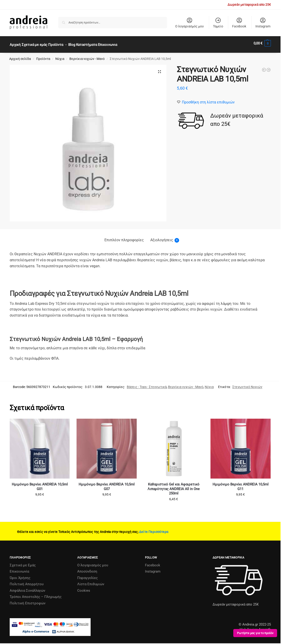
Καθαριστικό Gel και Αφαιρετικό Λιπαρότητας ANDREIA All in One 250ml (174, 486)
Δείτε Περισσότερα (154, 529)
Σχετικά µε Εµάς (23, 563)
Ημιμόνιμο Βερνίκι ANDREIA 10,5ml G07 (107, 484)
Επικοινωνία (19, 569)
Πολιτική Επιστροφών (28, 601)
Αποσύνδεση (87, 569)
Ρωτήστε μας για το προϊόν (255, 633)
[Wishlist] (208, 99)
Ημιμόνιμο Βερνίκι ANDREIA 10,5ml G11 (241, 484)
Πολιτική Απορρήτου (27, 582)
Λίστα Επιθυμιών (91, 582)
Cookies (84, 588)
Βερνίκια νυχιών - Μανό (87, 56)
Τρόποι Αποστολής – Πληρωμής (36, 594)
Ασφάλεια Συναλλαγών (27, 588)
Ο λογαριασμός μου (189, 23)
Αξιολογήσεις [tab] (165, 238)
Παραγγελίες (87, 575)
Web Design (249, 627)
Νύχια (60, 56)
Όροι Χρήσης (20, 575)
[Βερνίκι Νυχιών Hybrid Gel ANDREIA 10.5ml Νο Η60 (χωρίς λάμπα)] (264, 67)
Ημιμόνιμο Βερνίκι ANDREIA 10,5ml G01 (40, 484)
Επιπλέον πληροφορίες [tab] (124, 237)
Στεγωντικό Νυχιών (247, 384)
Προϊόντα (43, 56)
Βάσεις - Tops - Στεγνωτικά (147, 384)
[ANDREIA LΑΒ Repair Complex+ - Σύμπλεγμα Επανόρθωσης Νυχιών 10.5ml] (269, 67)
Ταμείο (218, 23)
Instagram (263, 23)
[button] (262, 43)
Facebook (239, 23)
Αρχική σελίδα (20, 56)
